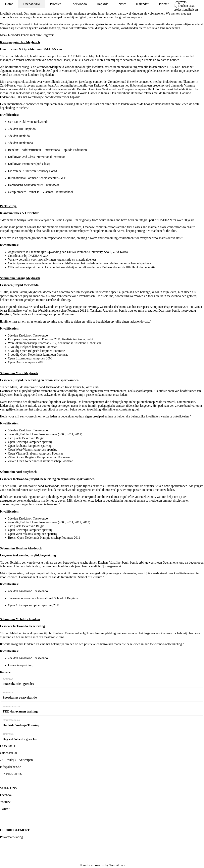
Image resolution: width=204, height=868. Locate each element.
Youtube (5, 802)
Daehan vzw (32, 4)
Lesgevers (180, 2)
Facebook (6, 795)
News (122, 4)
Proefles (56, 4)
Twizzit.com (117, 865)
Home (9, 4)
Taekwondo (79, 4)
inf (2, 767)
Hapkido (103, 4)
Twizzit (163, 4)
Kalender (142, 4)
